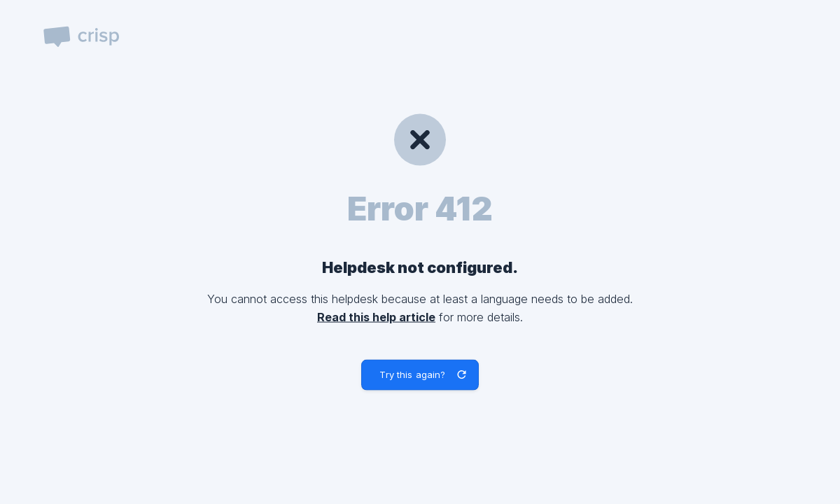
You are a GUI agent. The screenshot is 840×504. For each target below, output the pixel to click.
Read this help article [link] (376, 316)
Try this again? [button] (412, 374)
